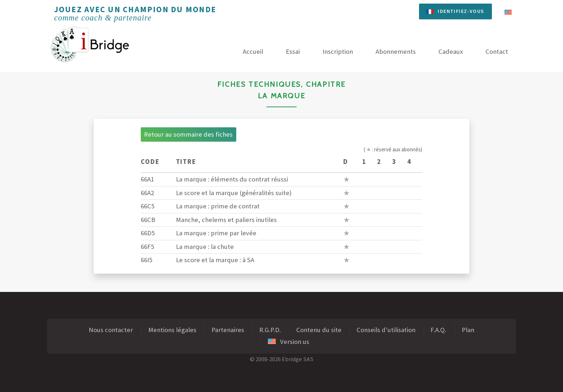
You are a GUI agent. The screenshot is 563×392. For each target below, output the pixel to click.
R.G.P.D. (270, 330)
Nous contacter (111, 330)
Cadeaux (451, 51)
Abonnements (396, 51)
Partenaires (228, 330)
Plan (468, 330)
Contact (497, 51)
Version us (289, 342)
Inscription (338, 51)
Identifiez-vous (461, 11)
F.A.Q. (438, 330)
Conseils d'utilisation (386, 330)
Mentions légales (172, 330)
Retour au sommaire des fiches (188, 134)
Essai (293, 51)
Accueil (253, 51)
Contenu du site (319, 330)
